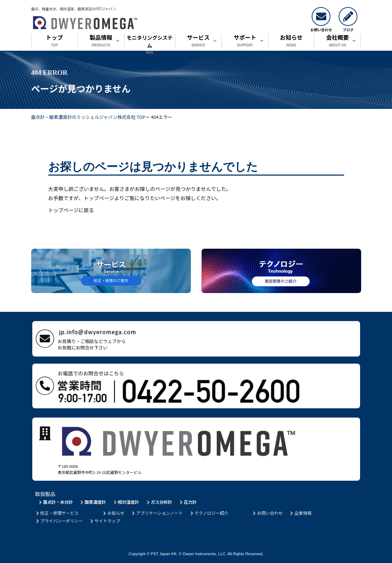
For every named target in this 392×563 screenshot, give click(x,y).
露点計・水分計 (56, 502)
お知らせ (291, 41)
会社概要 (338, 41)
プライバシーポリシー (59, 521)
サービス (198, 41)
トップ (55, 41)
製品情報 (101, 41)
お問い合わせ (267, 513)
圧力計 (188, 502)
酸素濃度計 (93, 502)
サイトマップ (105, 521)
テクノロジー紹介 (209, 513)
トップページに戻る (71, 210)
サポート (245, 41)
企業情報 (300, 513)
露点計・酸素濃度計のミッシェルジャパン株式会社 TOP (88, 117)
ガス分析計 (159, 502)
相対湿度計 (126, 502)
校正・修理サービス (57, 513)
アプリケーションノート (157, 513)
